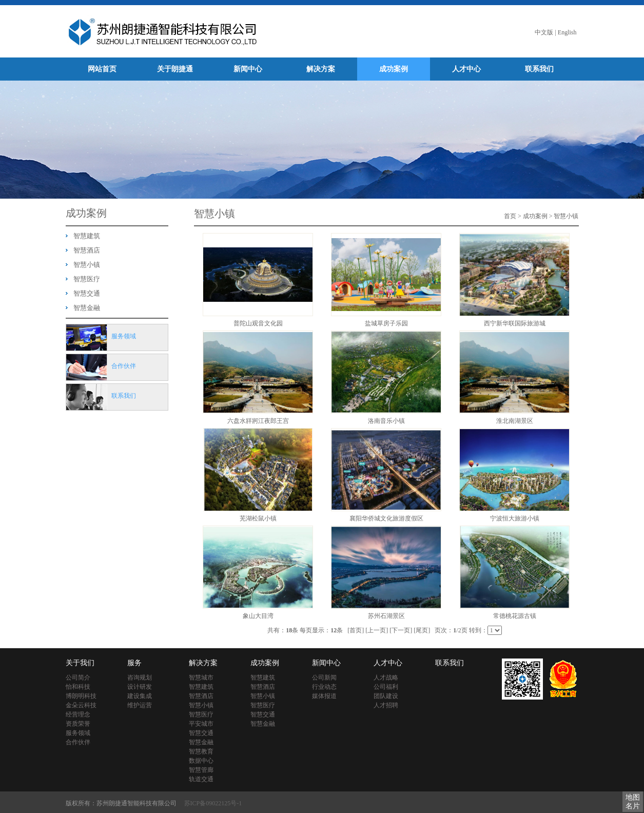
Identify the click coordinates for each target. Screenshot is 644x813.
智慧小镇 (87, 265)
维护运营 (140, 705)
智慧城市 (201, 678)
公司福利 (386, 687)
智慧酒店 (87, 250)
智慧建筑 (87, 236)
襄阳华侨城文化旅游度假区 (386, 518)
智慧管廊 (201, 770)
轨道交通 (201, 779)
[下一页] (401, 630)
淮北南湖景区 (515, 421)
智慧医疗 (87, 279)
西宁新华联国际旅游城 (515, 323)
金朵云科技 (81, 705)
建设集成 (140, 696)
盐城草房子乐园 (386, 323)
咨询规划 (140, 678)
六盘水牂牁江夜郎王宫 (258, 421)
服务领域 (78, 733)
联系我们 (539, 69)
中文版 (544, 32)
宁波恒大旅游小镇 (515, 518)
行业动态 (324, 687)
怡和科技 (78, 687)
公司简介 (78, 678)
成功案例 (394, 69)
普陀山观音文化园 (258, 323)
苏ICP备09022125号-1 (213, 803)
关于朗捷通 (175, 69)
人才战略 (386, 678)
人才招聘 (386, 705)
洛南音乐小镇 (386, 421)
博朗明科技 (81, 696)
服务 (134, 663)
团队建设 (386, 696)
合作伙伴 (78, 742)
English (567, 32)
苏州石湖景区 (386, 616)
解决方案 (321, 69)
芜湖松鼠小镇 (258, 518)
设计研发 (140, 687)
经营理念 (78, 714)
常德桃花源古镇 (515, 616)
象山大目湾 (258, 616)
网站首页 (102, 69)
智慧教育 (201, 751)
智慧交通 (87, 293)
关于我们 (80, 663)
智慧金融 (87, 308)
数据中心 (201, 761)
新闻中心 (248, 69)
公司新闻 (324, 678)
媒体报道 (324, 696)
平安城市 (201, 724)
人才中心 (466, 69)
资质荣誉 (78, 724)
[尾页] (422, 630)
